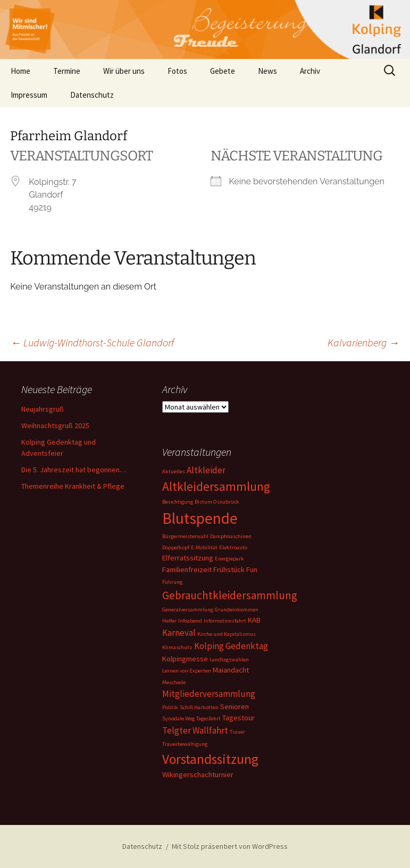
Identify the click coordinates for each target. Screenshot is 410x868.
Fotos (177, 71)
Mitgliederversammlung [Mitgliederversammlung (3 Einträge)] (209, 694)
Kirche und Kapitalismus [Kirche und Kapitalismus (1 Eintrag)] (227, 634)
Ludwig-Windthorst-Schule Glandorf (92, 342)
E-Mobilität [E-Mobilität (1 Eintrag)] (204, 547)
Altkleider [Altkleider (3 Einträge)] (206, 470)
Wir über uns (124, 71)
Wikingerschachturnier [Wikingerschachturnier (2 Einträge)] (198, 775)
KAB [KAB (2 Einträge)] (254, 620)
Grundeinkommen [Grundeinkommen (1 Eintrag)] (237, 610)
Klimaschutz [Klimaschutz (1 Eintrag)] (177, 647)
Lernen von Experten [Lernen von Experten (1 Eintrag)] (187, 671)
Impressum (29, 95)
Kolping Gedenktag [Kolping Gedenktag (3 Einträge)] (231, 646)
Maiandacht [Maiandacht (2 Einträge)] (231, 670)
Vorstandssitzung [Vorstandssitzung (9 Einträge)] (210, 759)
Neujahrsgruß (43, 409)
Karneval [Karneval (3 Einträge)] (179, 633)
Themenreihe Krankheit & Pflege (73, 486)
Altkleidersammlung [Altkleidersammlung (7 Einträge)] (216, 486)
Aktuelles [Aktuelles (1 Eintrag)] (174, 471)
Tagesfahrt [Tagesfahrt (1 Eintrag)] (208, 718)
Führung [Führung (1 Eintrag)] (172, 582)
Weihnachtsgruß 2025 (55, 426)
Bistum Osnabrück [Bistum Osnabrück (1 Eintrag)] (217, 502)
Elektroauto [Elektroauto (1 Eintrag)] (233, 547)
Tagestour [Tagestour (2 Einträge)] (239, 718)
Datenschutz (92, 95)
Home (20, 71)
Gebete (223, 71)
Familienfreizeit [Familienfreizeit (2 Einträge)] (187, 569)
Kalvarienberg (363, 342)
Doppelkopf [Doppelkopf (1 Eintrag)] (176, 547)
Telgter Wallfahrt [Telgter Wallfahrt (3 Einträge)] (195, 730)
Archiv (310, 71)
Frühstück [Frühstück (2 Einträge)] (229, 569)
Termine (67, 71)
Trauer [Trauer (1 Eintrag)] (237, 732)
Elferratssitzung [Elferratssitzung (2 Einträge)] (188, 558)
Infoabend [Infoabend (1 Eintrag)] (190, 621)
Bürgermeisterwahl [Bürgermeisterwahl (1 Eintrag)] (185, 536)
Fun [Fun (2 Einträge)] (252, 569)
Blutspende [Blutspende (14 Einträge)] (200, 518)
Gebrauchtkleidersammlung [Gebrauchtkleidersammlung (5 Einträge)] (230, 595)
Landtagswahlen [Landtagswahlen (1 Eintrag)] (229, 659)
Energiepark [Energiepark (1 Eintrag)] (229, 559)
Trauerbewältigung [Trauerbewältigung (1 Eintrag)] (185, 744)
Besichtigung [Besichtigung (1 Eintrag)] (178, 502)
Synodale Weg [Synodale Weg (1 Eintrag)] (178, 718)
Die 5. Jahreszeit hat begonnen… (74, 470)
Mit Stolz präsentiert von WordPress (230, 846)
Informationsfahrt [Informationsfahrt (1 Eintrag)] (225, 621)
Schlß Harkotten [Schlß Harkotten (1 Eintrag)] (199, 707)
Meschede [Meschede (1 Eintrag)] (174, 682)
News (267, 71)
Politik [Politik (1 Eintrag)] (170, 707)
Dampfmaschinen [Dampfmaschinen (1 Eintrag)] (231, 536)
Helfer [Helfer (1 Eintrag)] (169, 621)
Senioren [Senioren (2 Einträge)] (235, 707)
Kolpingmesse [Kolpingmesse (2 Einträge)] (185, 659)
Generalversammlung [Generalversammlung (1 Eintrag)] (188, 610)
